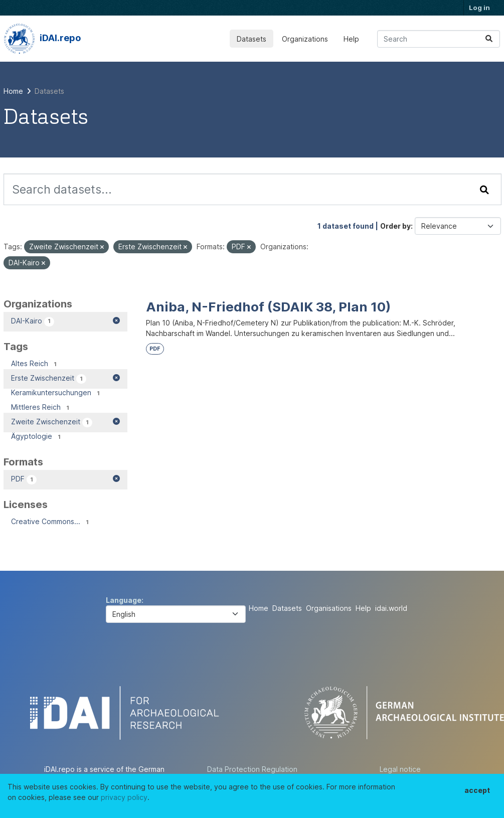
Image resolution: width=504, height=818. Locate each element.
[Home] (13, 91)
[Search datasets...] (439, 39)
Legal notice (400, 769)
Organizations (305, 39)
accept (477, 790)
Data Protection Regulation (252, 769)
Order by (395, 226)
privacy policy (124, 797)
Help (351, 39)
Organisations (329, 608)
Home (259, 608)
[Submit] (489, 39)
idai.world (391, 608)
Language (124, 600)
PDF (155, 349)
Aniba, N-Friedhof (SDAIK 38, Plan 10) (268, 307)
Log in (479, 8)
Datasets (251, 39)
